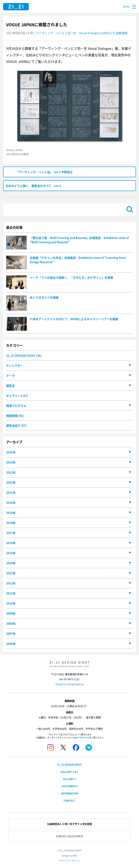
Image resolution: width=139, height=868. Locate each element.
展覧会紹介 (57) (16, 425)
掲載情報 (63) (15, 416)
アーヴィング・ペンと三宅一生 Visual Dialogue (68, 33)
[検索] (65, 210)
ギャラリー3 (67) (17, 396)
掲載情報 (122, 33)
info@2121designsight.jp (70, 684)
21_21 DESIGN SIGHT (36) (24, 356)
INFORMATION (83, 738)
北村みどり (108, 33)
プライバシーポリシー (70, 861)
